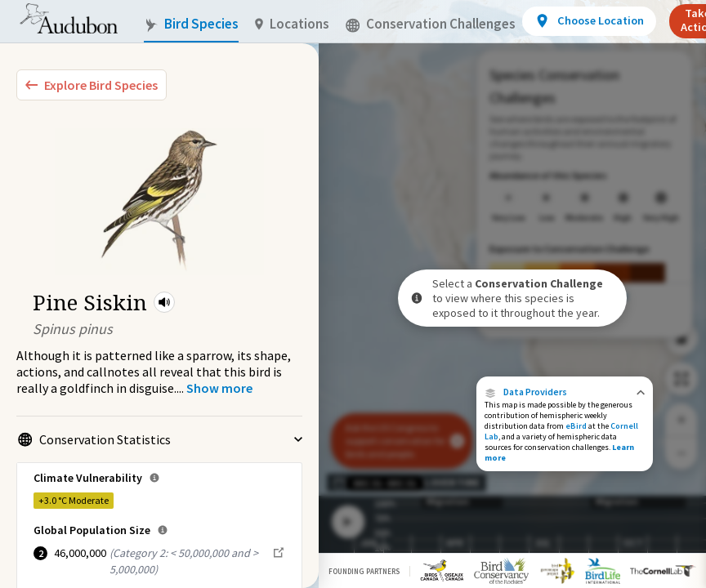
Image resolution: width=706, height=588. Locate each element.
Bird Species (191, 24)
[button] (164, 302)
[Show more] (219, 388)
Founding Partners (364, 571)
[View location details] (589, 21)
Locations (292, 24)
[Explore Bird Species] (92, 85)
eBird (576, 426)
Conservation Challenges (431, 24)
